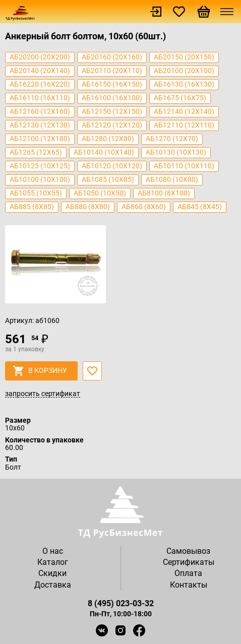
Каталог (53, 562)
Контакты (189, 585)
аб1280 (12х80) (108, 139)
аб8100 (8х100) (164, 193)
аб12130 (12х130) (40, 125)
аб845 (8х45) (200, 207)
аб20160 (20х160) (112, 57)
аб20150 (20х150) (184, 57)
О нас (53, 551)
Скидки (52, 573)
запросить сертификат (43, 394)
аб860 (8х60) (144, 207)
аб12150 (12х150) (112, 111)
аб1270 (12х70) (172, 139)
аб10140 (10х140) (104, 152)
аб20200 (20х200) (40, 57)
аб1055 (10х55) (36, 193)
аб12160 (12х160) (40, 111)
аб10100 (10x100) (40, 179)
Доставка (53, 585)
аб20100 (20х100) (184, 71)
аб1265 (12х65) (36, 152)
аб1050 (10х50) (100, 193)
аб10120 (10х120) (112, 166)
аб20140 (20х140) (40, 71)
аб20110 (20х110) (112, 71)
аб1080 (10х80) (172, 179)
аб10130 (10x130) (176, 152)
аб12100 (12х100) (40, 139)
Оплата (188, 573)
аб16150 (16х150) (112, 84)
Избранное (179, 12)
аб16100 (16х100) (112, 98)
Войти (156, 12)
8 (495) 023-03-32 (121, 603)
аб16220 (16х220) (40, 84)
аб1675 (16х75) (180, 98)
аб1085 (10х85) (108, 179)
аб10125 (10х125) (40, 166)
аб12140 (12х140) (184, 111)
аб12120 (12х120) (112, 125)
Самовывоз (188, 551)
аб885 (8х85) (32, 207)
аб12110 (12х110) (184, 125)
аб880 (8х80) (88, 207)
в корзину (40, 371)
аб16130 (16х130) (184, 84)
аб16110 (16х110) (40, 98)
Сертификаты (189, 562)
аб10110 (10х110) (184, 166)
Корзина (204, 12)
